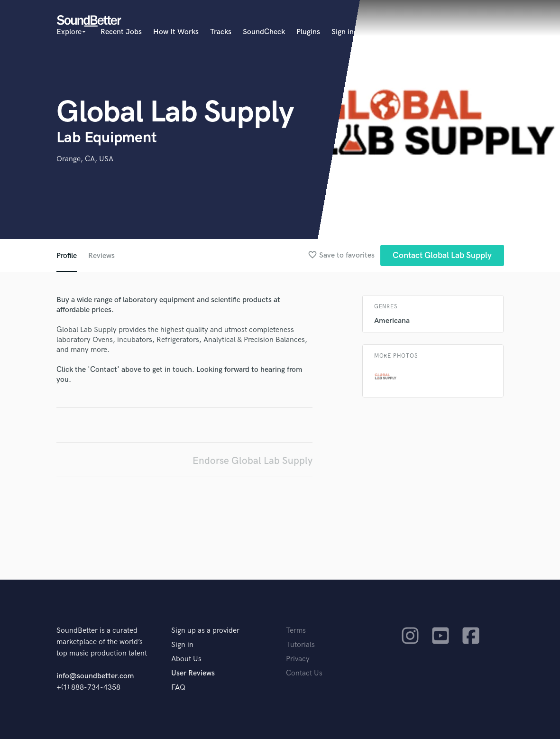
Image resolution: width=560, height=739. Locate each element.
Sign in (343, 32)
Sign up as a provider (205, 631)
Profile (67, 256)
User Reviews (193, 673)
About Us (186, 659)
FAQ (178, 688)
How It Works (176, 32)
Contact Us (304, 673)
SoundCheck (264, 32)
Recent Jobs (121, 32)
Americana (392, 321)
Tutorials (300, 645)
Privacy (298, 659)
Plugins (308, 32)
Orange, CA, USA (85, 159)
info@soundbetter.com (95, 676)
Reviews (101, 256)
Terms (296, 631)
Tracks (221, 32)
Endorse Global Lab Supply (252, 461)
